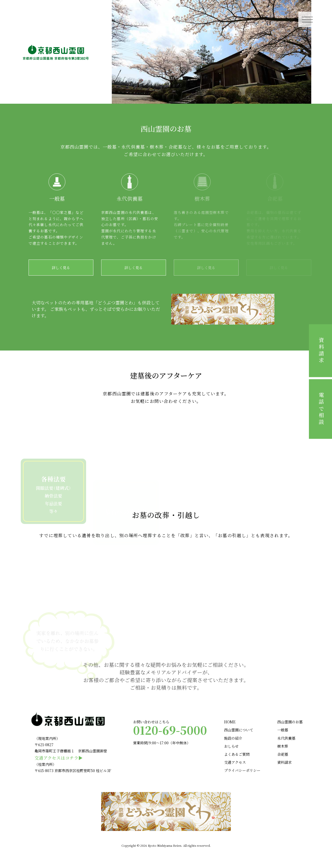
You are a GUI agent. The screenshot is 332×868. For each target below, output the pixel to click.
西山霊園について (239, 730)
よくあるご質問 (237, 754)
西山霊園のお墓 (290, 722)
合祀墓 (283, 754)
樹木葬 (283, 746)
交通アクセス (235, 762)
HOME (230, 722)
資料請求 (321, 351)
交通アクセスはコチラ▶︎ (59, 758)
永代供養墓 (286, 738)
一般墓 (283, 730)
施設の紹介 (233, 738)
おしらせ (231, 746)
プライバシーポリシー (242, 770)
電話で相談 (321, 409)
